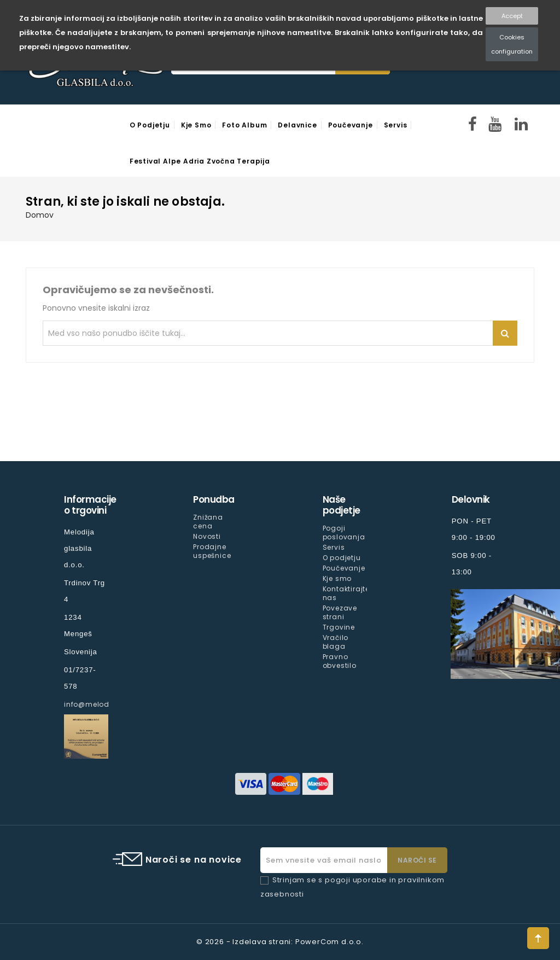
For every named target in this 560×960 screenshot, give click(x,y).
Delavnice (297, 125)
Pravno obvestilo (340, 661)
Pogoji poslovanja (344, 533)
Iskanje (505, 333)
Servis (396, 125)
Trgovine (339, 627)
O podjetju (150, 125)
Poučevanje (351, 125)
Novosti (207, 536)
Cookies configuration (512, 44)
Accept (512, 16)
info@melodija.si (96, 704)
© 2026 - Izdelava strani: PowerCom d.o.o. (280, 942)
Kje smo (196, 125)
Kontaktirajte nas (346, 593)
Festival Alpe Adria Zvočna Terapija (200, 161)
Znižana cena (208, 522)
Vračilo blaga (336, 642)
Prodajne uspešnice (212, 551)
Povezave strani (340, 612)
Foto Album (244, 125)
